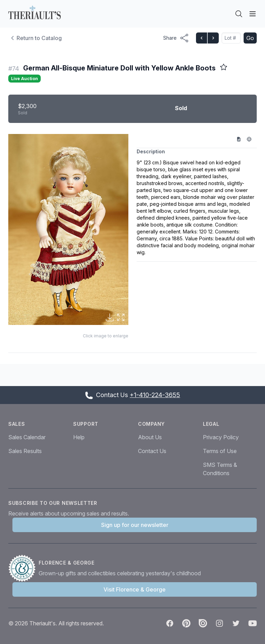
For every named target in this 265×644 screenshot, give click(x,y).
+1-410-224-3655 (155, 395)
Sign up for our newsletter (135, 525)
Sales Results (25, 451)
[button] (68, 230)
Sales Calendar (27, 437)
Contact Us (152, 451)
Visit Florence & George (135, 589)
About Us (150, 437)
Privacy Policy (221, 437)
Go (250, 38)
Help (79, 437)
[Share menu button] (176, 38)
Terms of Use (220, 451)
